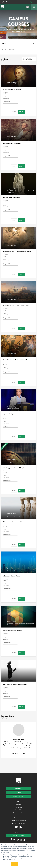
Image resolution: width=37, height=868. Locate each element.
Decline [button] (23, 864)
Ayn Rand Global (19, 818)
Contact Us (19, 807)
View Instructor (18, 754)
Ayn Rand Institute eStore (19, 821)
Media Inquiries (18, 796)
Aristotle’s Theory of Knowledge (11, 197)
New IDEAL (19, 789)
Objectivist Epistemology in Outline (12, 630)
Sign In (32, 2)
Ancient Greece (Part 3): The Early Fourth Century (17, 252)
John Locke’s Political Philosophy (12, 89)
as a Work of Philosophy (14, 468)
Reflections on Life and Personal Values (13, 522)
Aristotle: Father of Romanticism (12, 143)
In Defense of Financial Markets (11, 576)
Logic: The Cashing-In (9, 414)
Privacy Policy (18, 810)
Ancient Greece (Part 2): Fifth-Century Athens (16, 306)
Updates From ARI (19, 836)
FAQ (18, 802)
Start (21, 112)
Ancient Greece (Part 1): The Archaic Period (15, 360)
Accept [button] (14, 864)
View (14, 112)
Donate (18, 792)
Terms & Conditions (18, 813)
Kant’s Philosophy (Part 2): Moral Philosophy (15, 684)
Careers (18, 804)
